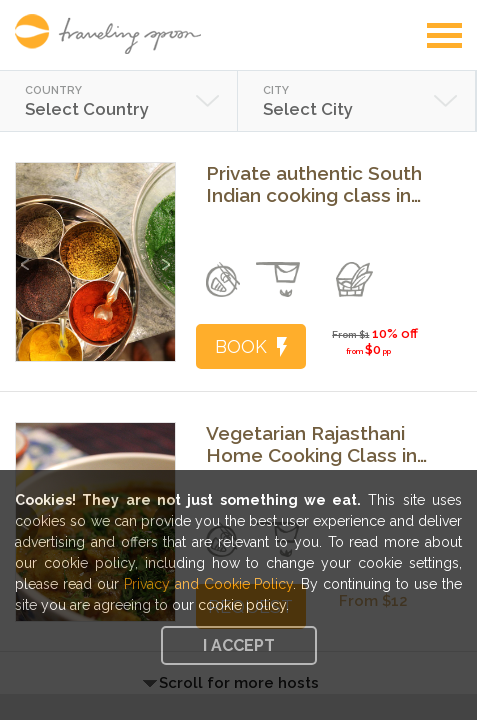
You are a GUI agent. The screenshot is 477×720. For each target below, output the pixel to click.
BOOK (251, 346)
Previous (27, 254)
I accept (239, 645)
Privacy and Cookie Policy (209, 584)
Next (163, 254)
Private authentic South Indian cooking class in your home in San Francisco (314, 184)
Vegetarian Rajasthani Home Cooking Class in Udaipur (311, 444)
